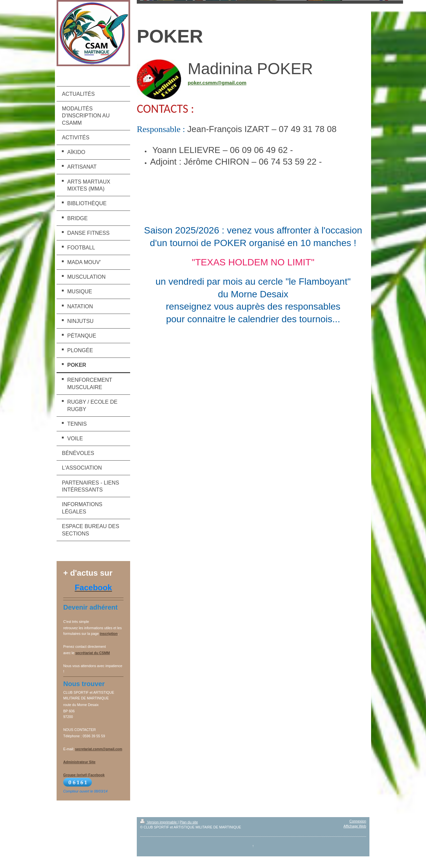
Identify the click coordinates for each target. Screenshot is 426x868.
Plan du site (189, 822)
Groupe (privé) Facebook (84, 775)
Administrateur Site (79, 762)
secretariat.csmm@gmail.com (99, 749)
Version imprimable (159, 822)
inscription (109, 634)
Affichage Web (355, 826)
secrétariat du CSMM (93, 653)
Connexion (358, 821)
